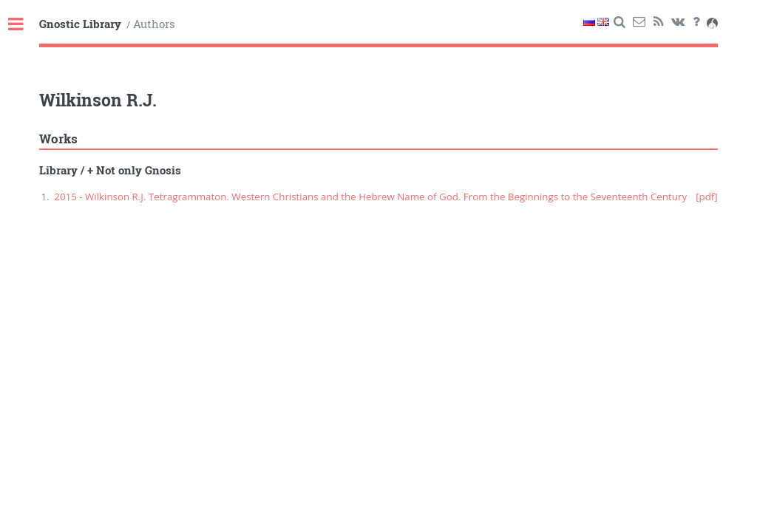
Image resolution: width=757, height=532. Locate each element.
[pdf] (707, 197)
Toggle (24, 25)
